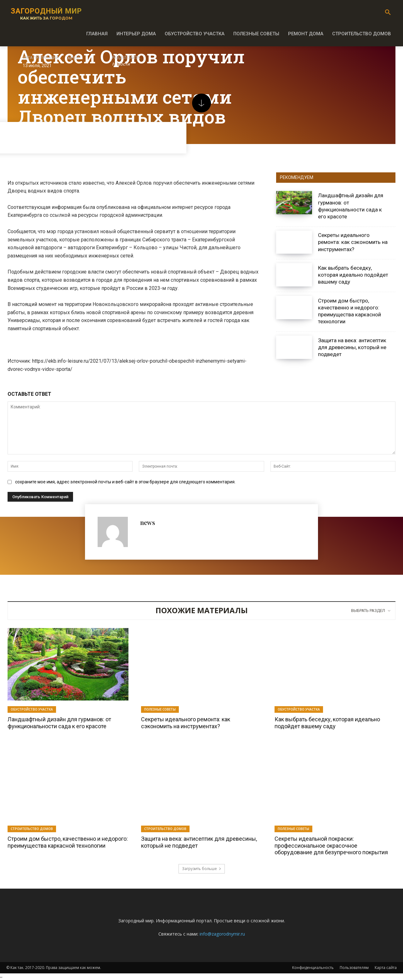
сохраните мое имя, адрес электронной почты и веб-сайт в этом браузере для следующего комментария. (125, 482)
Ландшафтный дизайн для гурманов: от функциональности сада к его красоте (59, 723)
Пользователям (354, 968)
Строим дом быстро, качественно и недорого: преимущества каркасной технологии (349, 311)
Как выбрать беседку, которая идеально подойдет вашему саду (353, 275)
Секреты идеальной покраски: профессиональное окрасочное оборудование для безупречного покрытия (331, 845)
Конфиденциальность (313, 968)
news (148, 522)
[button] (388, 13)
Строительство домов (32, 829)
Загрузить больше (202, 869)
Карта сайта (386, 968)
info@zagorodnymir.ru (222, 934)
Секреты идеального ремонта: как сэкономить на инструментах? (353, 242)
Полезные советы (160, 709)
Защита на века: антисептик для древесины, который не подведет (352, 347)
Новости (121, 64)
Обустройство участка (32, 709)
